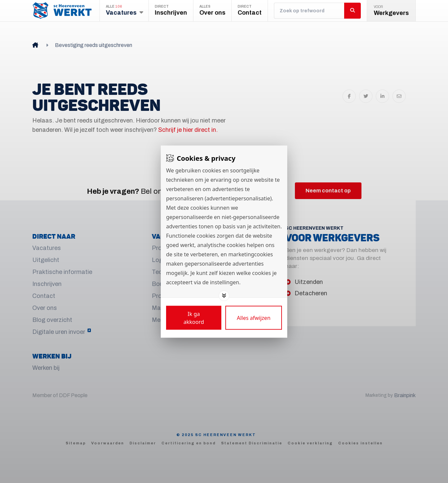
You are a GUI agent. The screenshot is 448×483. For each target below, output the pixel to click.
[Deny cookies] (254, 318)
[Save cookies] (194, 318)
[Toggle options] (224, 296)
